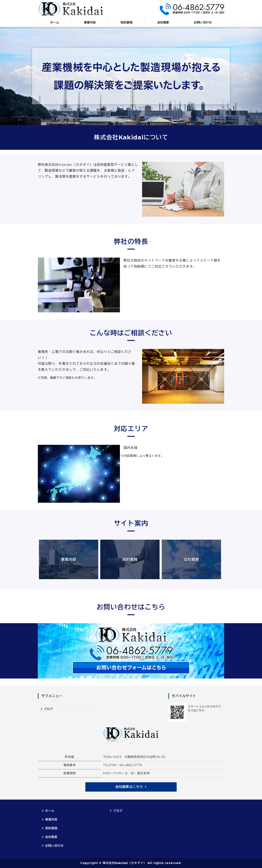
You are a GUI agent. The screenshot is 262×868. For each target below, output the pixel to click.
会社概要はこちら (129, 787)
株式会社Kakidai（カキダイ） (125, 863)
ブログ (48, 709)
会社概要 (163, 22)
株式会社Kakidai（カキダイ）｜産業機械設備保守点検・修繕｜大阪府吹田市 (71, 9)
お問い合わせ (203, 22)
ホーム (55, 22)
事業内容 (90, 22)
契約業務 (126, 22)
